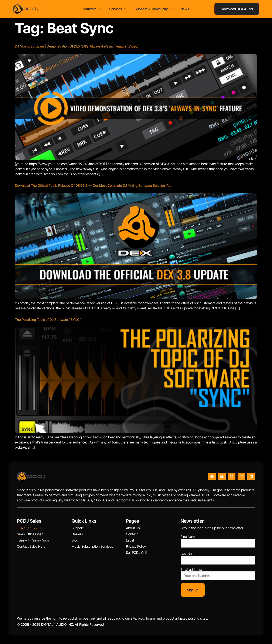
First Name (189, 537)
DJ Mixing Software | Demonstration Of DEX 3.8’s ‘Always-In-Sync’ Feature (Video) (77, 46)
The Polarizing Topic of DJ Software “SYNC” (48, 320)
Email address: (218, 574)
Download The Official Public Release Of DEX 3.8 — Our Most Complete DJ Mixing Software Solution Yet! (93, 185)
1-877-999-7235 (29, 528)
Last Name (188, 554)
